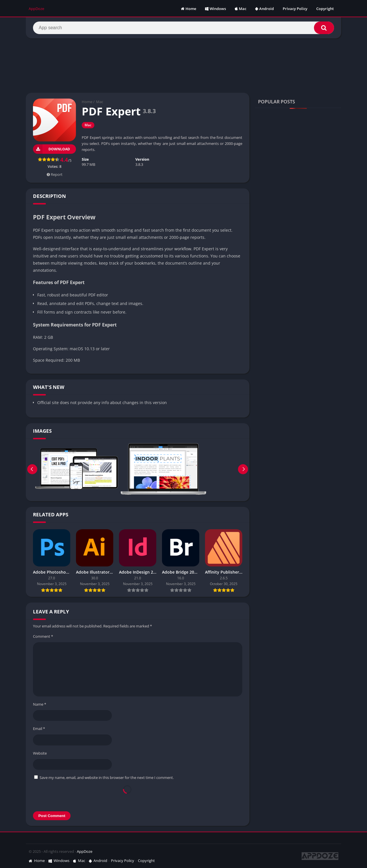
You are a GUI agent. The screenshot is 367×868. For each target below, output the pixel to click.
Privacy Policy (295, 9)
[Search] (183, 28)
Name (40, 704)
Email (39, 729)
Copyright (325, 9)
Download (51, 149)
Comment (43, 636)
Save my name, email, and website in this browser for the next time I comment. (107, 778)
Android (264, 9)
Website (40, 753)
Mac (241, 9)
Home (189, 9)
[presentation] (127, 795)
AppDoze (85, 851)
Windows (215, 9)
